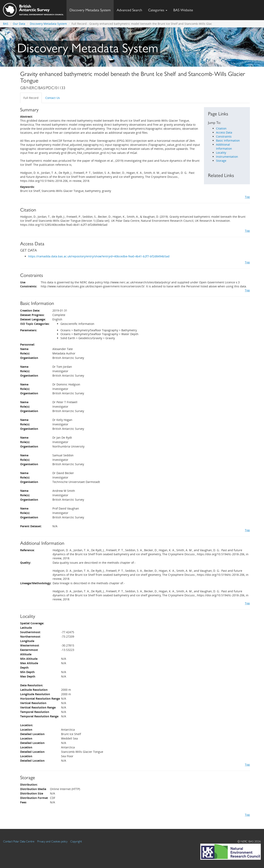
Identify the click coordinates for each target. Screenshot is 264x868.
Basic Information (228, 140)
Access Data (224, 132)
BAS (6, 24)
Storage (221, 161)
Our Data (19, 24)
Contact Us (53, 98)
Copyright (76, 841)
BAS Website (185, 9)
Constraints (224, 136)
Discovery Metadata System (90, 10)
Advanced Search (129, 10)
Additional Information (224, 147)
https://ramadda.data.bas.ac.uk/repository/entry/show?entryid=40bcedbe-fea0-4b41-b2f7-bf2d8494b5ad (99, 256)
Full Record (31, 98)
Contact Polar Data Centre (19, 841)
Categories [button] (158, 10)
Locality (221, 153)
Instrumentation (227, 157)
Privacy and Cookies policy (52, 841)
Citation (221, 128)
